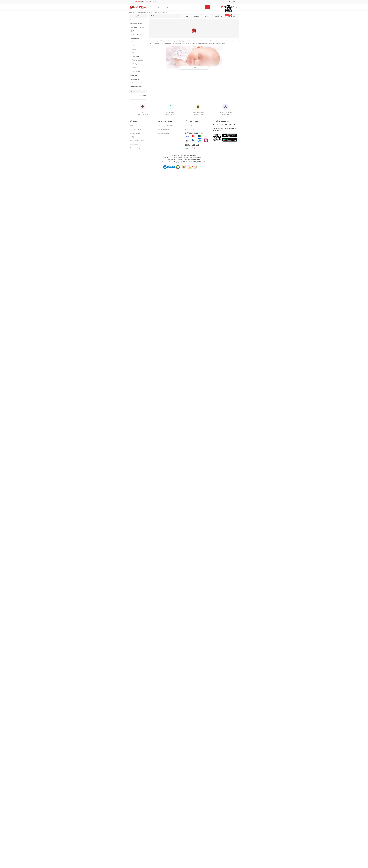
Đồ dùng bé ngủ (135, 38)
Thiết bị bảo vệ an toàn (136, 83)
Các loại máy (134, 76)
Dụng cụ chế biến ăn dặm (137, 27)
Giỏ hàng (225, 7)
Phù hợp (186, 16)
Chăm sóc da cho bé (136, 87)
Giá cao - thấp (232, 16)
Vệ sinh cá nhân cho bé (137, 34)
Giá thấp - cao (219, 16)
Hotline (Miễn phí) (138, 2)
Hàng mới (207, 16)
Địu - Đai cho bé (135, 31)
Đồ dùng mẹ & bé (134, 20)
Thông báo (235, 7)
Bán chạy (196, 16)
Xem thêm (194, 68)
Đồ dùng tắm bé (135, 79)
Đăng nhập (236, 2)
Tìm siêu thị (152, 2)
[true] (130, 23)
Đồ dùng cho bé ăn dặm (137, 23)
